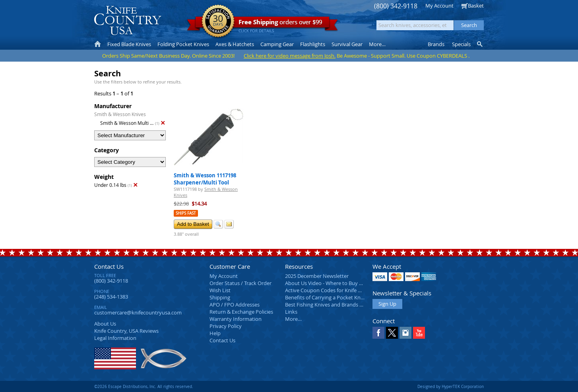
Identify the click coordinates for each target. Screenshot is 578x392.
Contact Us (109, 266)
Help (215, 333)
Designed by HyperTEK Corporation (451, 386)
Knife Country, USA (128, 20)
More (377, 44)
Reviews (126, 331)
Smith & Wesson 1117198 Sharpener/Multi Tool (205, 179)
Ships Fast (186, 213)
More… (293, 319)
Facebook (378, 333)
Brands (436, 44)
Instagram (405, 333)
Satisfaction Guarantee (218, 22)
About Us (105, 324)
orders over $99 (262, 24)
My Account (439, 6)
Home (98, 44)
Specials (461, 44)
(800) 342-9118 (396, 6)
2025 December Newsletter (317, 276)
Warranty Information (236, 319)
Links (291, 312)
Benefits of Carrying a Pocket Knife (326, 297)
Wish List (220, 290)
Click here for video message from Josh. (290, 56)
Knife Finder (480, 44)
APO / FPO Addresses (235, 305)
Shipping (220, 297)
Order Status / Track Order (241, 283)
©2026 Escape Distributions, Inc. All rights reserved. (144, 386)
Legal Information (115, 338)
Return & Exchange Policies (241, 312)
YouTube (419, 333)
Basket (476, 6)
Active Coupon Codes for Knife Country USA (337, 290)
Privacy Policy (226, 326)
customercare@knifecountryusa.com (138, 312)
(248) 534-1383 (111, 297)
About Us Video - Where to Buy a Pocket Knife (339, 283)
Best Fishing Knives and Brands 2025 (328, 305)
